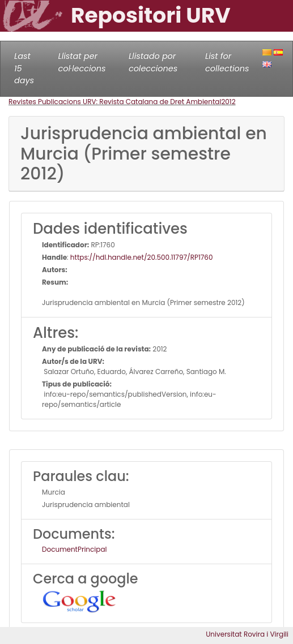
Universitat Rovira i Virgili (247, 634)
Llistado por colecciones (153, 62)
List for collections (227, 62)
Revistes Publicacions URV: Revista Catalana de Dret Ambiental (115, 102)
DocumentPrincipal (74, 549)
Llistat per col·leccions (82, 62)
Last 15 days (24, 68)
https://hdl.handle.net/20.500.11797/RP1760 (142, 257)
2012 (228, 102)
